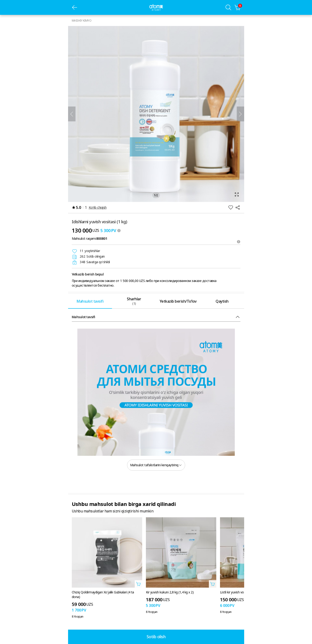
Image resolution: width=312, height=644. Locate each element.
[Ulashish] (238, 207)
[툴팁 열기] (119, 230)
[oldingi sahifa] (75, 7)
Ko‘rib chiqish (98, 207)
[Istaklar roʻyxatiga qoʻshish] (231, 207)
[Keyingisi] (240, 114)
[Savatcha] (238, 7)
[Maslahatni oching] (239, 242)
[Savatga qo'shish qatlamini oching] (138, 584)
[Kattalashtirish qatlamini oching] (156, 114)
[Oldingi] (72, 114)
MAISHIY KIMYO (82, 21)
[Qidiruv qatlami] (228, 7)
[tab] (90, 301)
